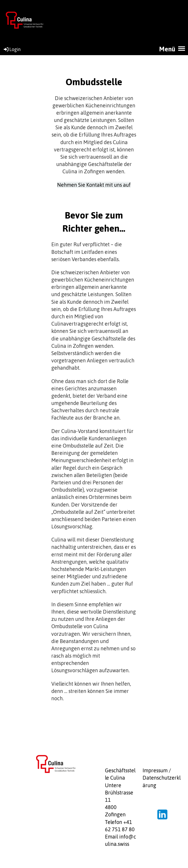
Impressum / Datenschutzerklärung (162, 778)
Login (12, 49)
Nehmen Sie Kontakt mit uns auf (94, 185)
